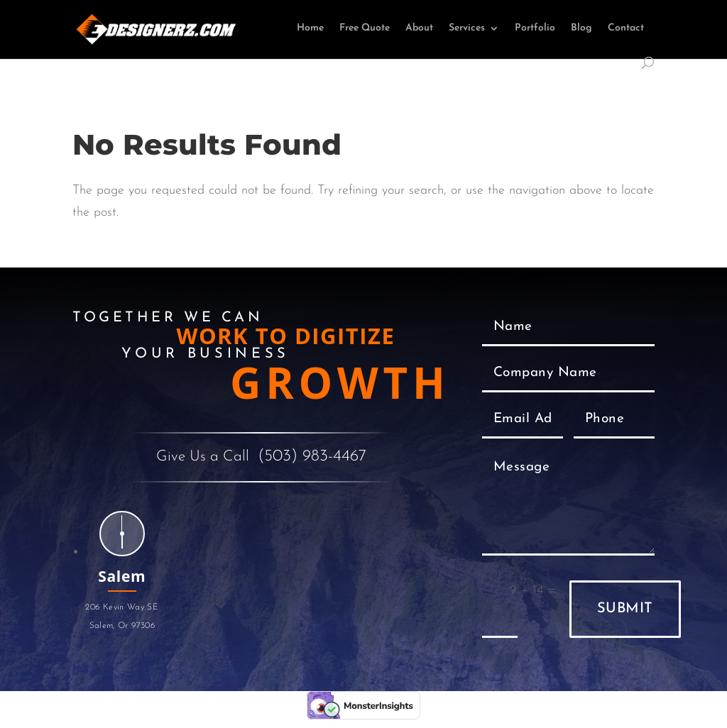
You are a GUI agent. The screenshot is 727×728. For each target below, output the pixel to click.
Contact (626, 28)
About (419, 28)
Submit (625, 609)
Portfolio (535, 28)
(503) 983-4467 (312, 457)
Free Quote (365, 28)
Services (467, 28)
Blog (581, 28)
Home (310, 28)
